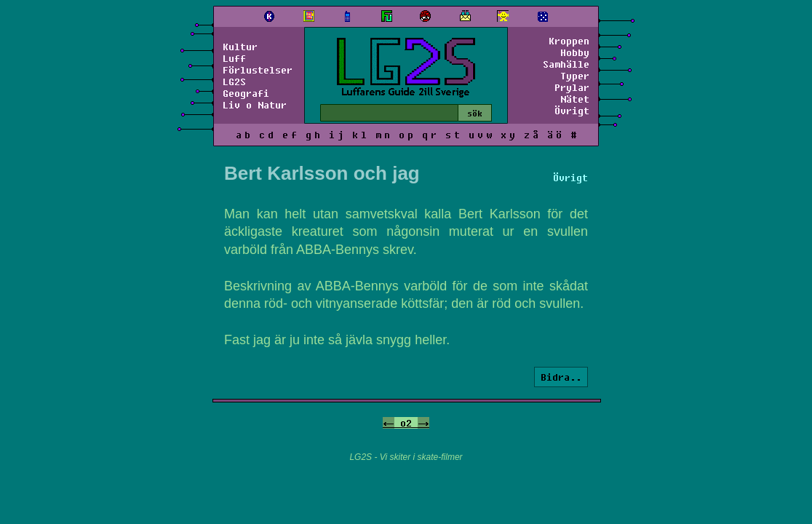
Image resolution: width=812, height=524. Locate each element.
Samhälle (566, 64)
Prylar (572, 87)
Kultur (240, 47)
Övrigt (572, 111)
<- (389, 423)
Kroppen (569, 41)
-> (423, 423)
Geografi (246, 93)
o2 (406, 423)
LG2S (234, 82)
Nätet (575, 99)
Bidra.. (561, 377)
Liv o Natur (255, 105)
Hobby (575, 52)
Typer (575, 76)
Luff (234, 58)
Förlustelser (258, 70)
